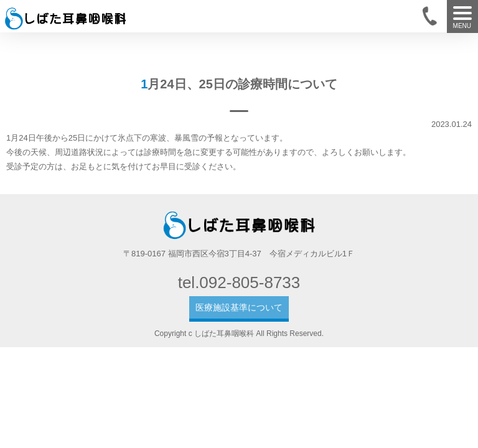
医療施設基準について (239, 307)
